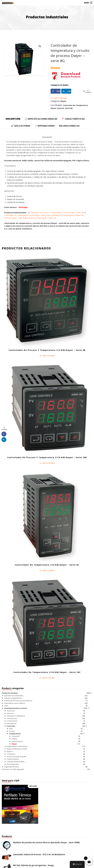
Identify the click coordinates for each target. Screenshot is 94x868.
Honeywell (15, 736)
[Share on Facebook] (56, 91)
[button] (59, 98)
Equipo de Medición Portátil (17, 749)
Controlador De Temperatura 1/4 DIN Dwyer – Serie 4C (26, 215)
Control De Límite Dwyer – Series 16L (42, 218)
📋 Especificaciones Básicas (41, 119)
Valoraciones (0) (69, 126)
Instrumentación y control (16, 708)
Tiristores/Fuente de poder (17, 757)
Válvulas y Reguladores (13, 698)
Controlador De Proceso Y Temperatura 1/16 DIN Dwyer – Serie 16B (57, 213)
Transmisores (12, 718)
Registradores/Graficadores (17, 746)
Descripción (13, 119)
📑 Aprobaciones (44, 126)
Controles (11, 726)
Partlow (14, 739)
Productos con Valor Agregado (13, 769)
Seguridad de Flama (12, 767)
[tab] (15, 118)
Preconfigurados (13, 764)
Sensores (10, 713)
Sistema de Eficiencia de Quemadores (18, 701)
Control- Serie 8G (65, 108)
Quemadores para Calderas (15, 703)
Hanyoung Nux (17, 741)
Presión (12, 731)
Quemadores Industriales (14, 696)
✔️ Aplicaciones (21, 126)
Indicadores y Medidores (16, 716)
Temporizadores (13, 759)
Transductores (12, 721)
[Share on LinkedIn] (66, 91)
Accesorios (11, 711)
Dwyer (63, 101)
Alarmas (10, 751)
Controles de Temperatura (76, 105)
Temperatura (15, 734)
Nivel (11, 729)
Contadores (11, 754)
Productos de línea (10, 693)
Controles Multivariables (16, 762)
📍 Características (73, 119)
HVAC (6, 706)
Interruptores (12, 723)
